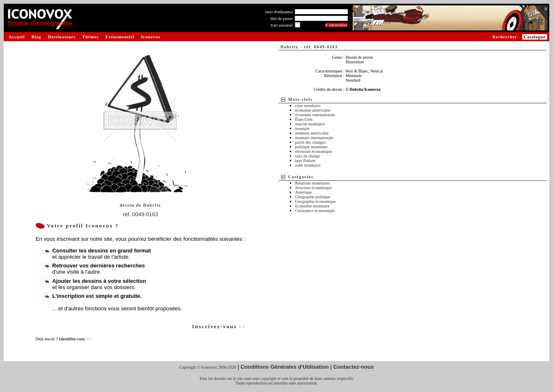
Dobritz (152, 205)
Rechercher (504, 37)
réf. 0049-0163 (141, 214)
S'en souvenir (281, 25)
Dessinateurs (62, 37)
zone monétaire (308, 165)
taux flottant (305, 161)
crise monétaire (308, 106)
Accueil (17, 37)
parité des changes (310, 142)
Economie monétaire (313, 206)
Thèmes (91, 37)
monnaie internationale (314, 138)
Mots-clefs (300, 99)
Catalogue (535, 37)
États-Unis (304, 119)
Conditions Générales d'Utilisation (285, 367)
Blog (36, 37)
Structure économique (314, 188)
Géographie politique (313, 197)
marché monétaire (310, 124)
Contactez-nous (354, 367)
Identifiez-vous (75, 339)
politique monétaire (311, 147)
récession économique (314, 151)
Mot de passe (281, 19)
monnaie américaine (312, 133)
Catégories (301, 177)
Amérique (304, 192)
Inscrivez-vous (219, 326)
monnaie (302, 129)
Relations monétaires (313, 183)
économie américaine (313, 110)
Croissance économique (315, 211)
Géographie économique (316, 201)
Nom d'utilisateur (279, 12)
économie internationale (315, 115)
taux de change (308, 156)
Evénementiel (120, 37)
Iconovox (151, 37)
